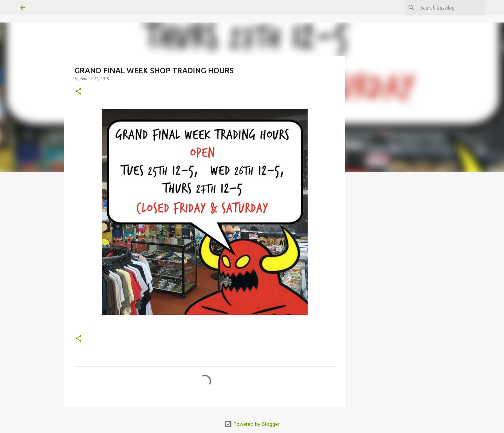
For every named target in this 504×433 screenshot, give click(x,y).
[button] (78, 92)
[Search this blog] (452, 8)
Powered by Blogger (252, 424)
